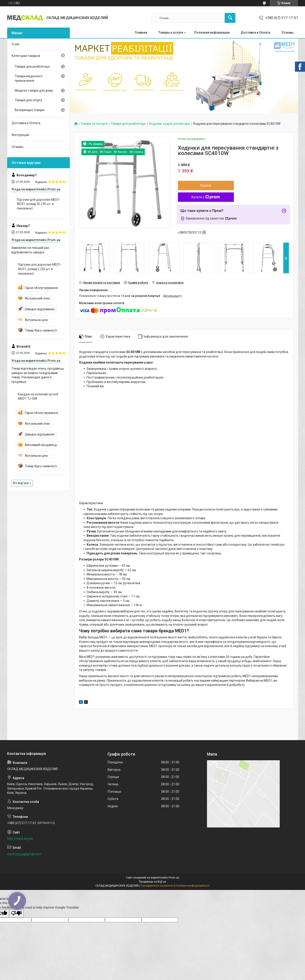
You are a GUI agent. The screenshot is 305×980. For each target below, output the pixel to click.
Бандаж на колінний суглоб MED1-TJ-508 (38, 396)
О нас (16, 44)
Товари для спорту (29, 100)
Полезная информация (212, 32)
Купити (206, 185)
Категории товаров (26, 56)
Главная (141, 32)
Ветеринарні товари (30, 110)
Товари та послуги (94, 124)
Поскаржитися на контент (157, 886)
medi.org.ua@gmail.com (24, 854)
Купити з (206, 197)
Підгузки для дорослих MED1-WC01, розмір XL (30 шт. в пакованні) (39, 204)
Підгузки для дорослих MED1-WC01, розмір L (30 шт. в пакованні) (40, 269)
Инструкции (20, 135)
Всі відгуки (21, 483)
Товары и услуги (171, 32)
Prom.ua (174, 878)
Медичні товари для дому (34, 90)
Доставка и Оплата (256, 32)
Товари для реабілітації (128, 124)
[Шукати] (230, 18)
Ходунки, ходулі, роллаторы (170, 124)
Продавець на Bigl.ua (152, 882)
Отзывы (288, 32)
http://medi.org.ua (20, 839)
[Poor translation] (16, 914)
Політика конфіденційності (193, 886)
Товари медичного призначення (29, 78)
